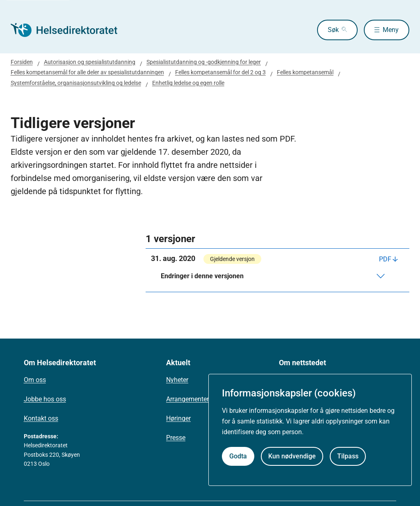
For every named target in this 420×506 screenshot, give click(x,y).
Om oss (35, 380)
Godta (238, 456)
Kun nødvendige (292, 456)
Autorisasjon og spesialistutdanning (90, 62)
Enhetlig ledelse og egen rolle (188, 83)
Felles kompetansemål (305, 72)
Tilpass (348, 456)
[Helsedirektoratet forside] (70, 30)
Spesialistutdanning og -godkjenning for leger (204, 62)
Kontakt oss (41, 418)
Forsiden (22, 62)
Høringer (178, 418)
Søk (333, 30)
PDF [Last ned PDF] (385, 259)
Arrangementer (187, 399)
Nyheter (177, 380)
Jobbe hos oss (45, 399)
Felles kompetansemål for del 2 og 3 (220, 72)
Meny (391, 30)
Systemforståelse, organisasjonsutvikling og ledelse (76, 83)
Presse (176, 438)
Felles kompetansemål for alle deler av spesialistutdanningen (87, 72)
